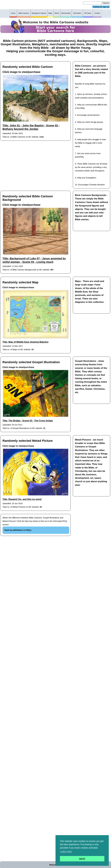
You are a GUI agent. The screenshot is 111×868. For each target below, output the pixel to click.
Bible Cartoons (24, 13)
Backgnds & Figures (39, 13)
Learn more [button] (66, 851)
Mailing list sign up (101, 7)
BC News (88, 13)
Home (13, 13)
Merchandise (66, 13)
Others (57, 13)
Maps (50, 13)
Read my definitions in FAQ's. (18, 530)
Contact (97, 13)
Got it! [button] (82, 859)
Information (77, 13)
